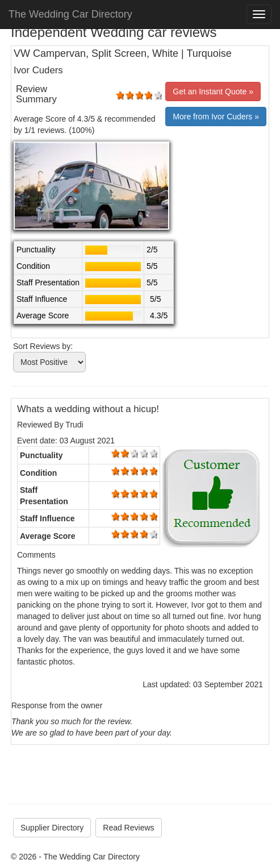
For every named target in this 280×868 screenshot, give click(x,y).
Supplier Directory (52, 828)
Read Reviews (128, 828)
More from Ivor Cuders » (216, 117)
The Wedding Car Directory (70, 14)
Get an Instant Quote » (213, 92)
